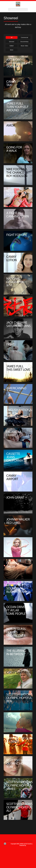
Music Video (24, 46)
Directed (12, 42)
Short (12, 50)
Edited (12, 46)
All (12, 37)
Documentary (24, 42)
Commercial (24, 37)
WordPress (29, 845)
